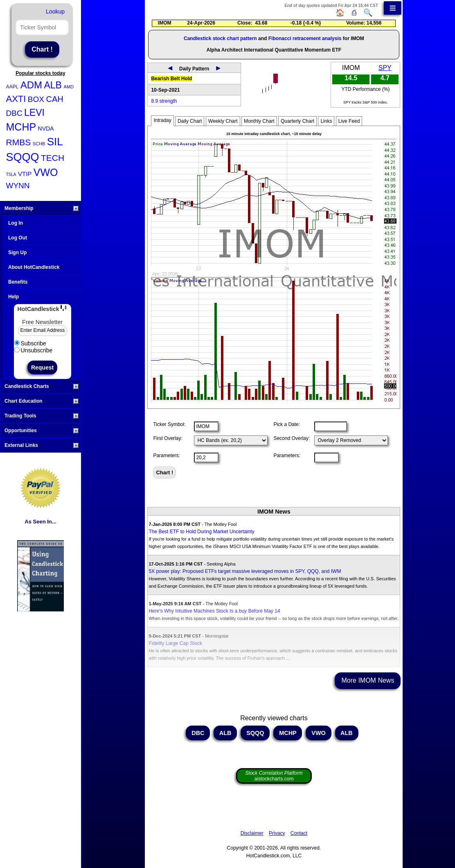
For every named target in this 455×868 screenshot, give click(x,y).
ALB (53, 85)
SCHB (39, 144)
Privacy (277, 833)
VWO (46, 172)
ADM (31, 85)
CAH (54, 99)
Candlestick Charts (42, 386)
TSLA (11, 175)
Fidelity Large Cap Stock (175, 643)
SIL (55, 142)
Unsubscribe (34, 350)
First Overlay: (168, 438)
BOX (36, 99)
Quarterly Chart (297, 121)
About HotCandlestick (34, 267)
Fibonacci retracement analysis (305, 38)
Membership (42, 208)
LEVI (34, 113)
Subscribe (30, 343)
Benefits (18, 282)
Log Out (18, 238)
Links (326, 121)
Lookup (55, 11)
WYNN (18, 186)
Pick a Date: (287, 424)
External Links (42, 445)
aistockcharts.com (274, 776)
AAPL (12, 87)
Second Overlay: (292, 438)
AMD (68, 87)
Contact (299, 833)
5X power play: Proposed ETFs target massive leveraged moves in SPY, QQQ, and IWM (245, 571)
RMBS (19, 142)
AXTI (16, 99)
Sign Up (17, 253)
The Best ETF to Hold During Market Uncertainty (201, 532)
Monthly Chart (259, 121)
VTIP (25, 174)
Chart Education (42, 401)
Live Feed (349, 121)
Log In (16, 223)
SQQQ (23, 157)
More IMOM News (368, 680)
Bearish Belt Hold (171, 79)
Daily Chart (190, 121)
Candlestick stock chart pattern (220, 38)
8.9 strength (164, 101)
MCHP (21, 127)
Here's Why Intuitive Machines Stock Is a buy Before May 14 (214, 611)
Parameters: (166, 455)
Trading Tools (42, 416)
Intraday (162, 120)
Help (14, 297)
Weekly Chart (223, 121)
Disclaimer (252, 833)
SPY (385, 68)
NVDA (46, 129)
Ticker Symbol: (169, 424)
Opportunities (42, 431)
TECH (53, 158)
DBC (14, 113)
